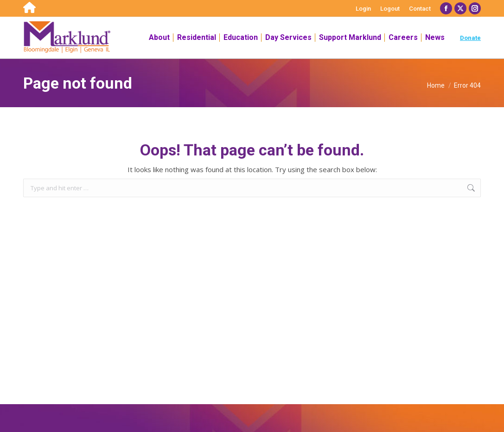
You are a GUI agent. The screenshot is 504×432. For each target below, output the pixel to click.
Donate (470, 38)
